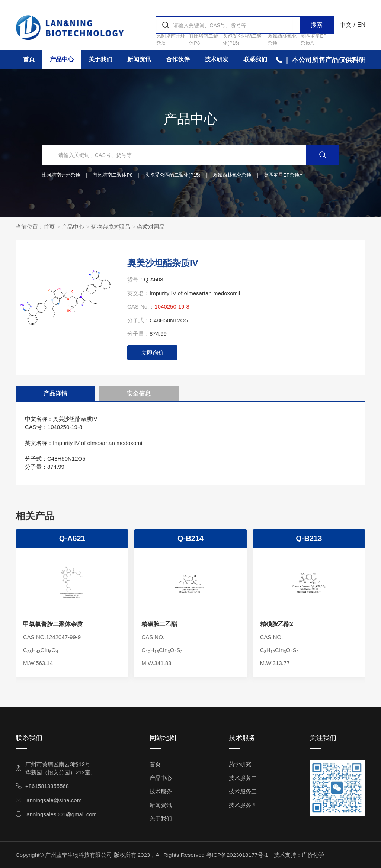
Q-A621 (72, 628)
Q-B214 (190, 628)
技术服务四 (243, 805)
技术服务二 (243, 778)
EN (361, 25)
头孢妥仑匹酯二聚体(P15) (173, 175)
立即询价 (153, 353)
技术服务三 (243, 791)
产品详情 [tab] (55, 393)
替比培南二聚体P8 (113, 175)
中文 (346, 25)
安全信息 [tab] (139, 393)
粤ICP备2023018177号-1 (237, 855)
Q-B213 (309, 628)
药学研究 (240, 764)
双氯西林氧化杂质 (232, 175)
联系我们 (255, 59)
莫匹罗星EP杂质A (283, 175)
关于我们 (100, 59)
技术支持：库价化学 (299, 855)
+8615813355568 (42, 786)
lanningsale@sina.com (49, 800)
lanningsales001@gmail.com (56, 814)
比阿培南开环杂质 (61, 175)
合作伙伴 (178, 59)
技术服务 (161, 791)
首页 (29, 59)
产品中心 (62, 59)
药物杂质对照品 (111, 227)
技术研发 (217, 59)
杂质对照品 (151, 227)
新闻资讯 (139, 59)
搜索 (317, 25)
